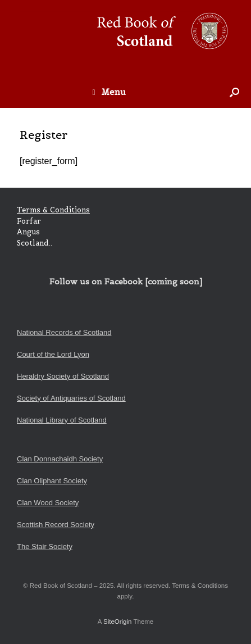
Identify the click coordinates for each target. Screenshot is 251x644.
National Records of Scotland (64, 332)
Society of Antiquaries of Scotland (71, 398)
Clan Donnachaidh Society (60, 459)
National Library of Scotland (62, 420)
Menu (109, 92)
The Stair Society (45, 547)
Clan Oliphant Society (52, 481)
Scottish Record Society (56, 525)
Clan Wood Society (48, 503)
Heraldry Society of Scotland (63, 376)
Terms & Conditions (53, 210)
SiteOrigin (118, 622)
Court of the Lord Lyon (53, 354)
